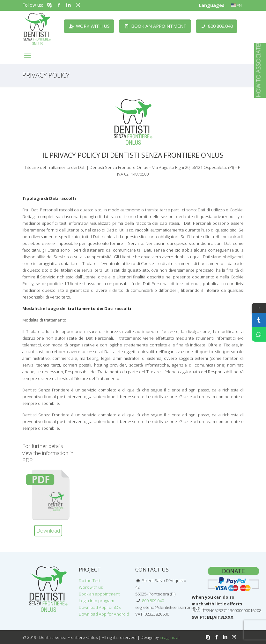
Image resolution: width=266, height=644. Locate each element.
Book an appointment (99, 594)
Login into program (96, 601)
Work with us (91, 587)
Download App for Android (104, 614)
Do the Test (90, 580)
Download (48, 531)
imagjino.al (170, 637)
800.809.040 (152, 601)
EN (236, 5)
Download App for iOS (100, 607)
